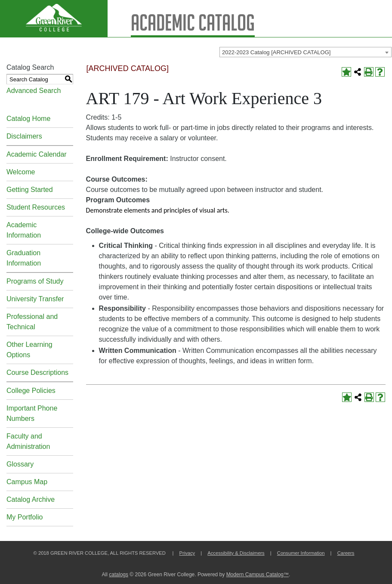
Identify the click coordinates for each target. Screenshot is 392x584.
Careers (346, 553)
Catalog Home (28, 119)
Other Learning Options (29, 350)
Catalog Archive (31, 499)
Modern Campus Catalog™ (258, 575)
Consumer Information (301, 553)
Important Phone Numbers (32, 413)
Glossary (20, 464)
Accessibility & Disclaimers (236, 553)
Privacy (187, 553)
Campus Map (27, 482)
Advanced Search (34, 91)
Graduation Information (24, 258)
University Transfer (35, 299)
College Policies (31, 391)
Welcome (21, 172)
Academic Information (24, 230)
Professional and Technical (32, 322)
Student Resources (36, 207)
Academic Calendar (37, 154)
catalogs (119, 575)
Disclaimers (24, 136)
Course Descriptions (37, 372)
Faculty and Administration (28, 441)
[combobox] (306, 52)
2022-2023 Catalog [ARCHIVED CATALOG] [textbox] (276, 52)
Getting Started (30, 190)
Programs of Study (35, 281)
